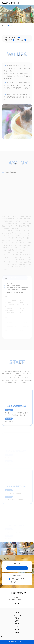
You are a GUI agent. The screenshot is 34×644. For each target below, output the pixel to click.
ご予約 (17, 636)
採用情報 (17, 633)
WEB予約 (17, 568)
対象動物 (17, 621)
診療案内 (17, 618)
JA (4, 637)
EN (2, 637)
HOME (17, 612)
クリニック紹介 (17, 615)
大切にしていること (12, 37)
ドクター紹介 (20, 40)
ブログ (17, 630)
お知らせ (17, 627)
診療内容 (17, 624)
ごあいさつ (9, 40)
